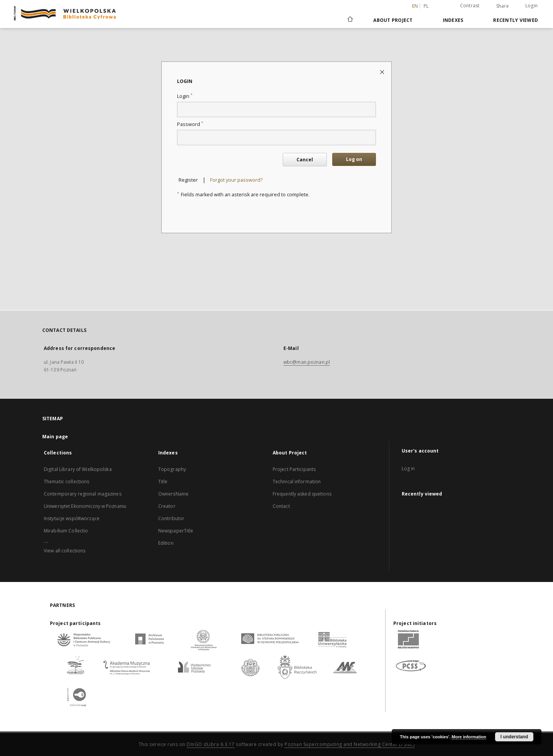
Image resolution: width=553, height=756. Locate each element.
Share (503, 6)
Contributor (171, 518)
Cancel (305, 160)
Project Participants (294, 469)
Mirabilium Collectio (66, 531)
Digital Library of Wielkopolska (78, 469)
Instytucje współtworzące (72, 518)
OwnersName (173, 494)
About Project (393, 20)
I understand (514, 737)
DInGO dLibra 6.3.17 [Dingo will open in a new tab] (211, 744)
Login (531, 6)
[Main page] (350, 20)
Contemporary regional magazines (83, 494)
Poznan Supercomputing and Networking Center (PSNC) (349, 744)
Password (190, 124)
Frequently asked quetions (302, 494)
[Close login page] (383, 72)
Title (163, 482)
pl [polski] (426, 6)
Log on (354, 159)
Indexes (453, 20)
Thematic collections (66, 482)
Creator (167, 506)
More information (469, 737)
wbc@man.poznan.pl (307, 362)
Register (188, 180)
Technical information (297, 482)
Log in (408, 468)
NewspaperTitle (176, 531)
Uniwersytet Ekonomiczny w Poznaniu (85, 506)
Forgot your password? (236, 180)
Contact (281, 506)
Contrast (470, 6)
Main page (55, 437)
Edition (166, 543)
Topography (172, 469)
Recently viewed (516, 20)
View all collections (65, 551)
